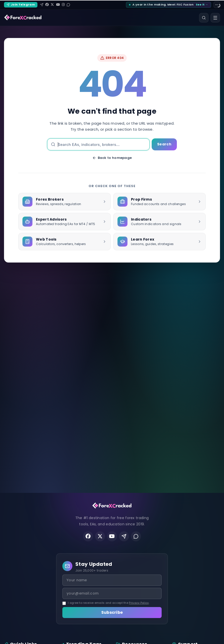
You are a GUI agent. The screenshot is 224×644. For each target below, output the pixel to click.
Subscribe (112, 612)
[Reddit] (68, 5)
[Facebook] (47, 5)
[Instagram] (63, 5)
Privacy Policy (139, 603)
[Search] (204, 18)
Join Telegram (21, 4)
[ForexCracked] (23, 18)
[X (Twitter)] (52, 5)
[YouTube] (58, 5)
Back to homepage (112, 158)
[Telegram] (42, 5)
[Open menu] (215, 18)
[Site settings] (217, 5)
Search (164, 144)
